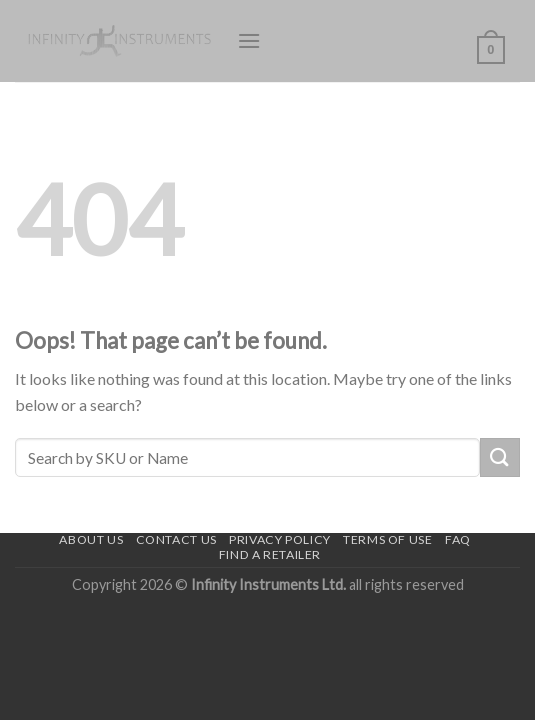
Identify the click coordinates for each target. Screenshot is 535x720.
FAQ (458, 539)
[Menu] (249, 40)
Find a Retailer (270, 554)
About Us (91, 539)
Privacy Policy (280, 539)
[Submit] (500, 457)
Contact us (176, 539)
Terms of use (387, 539)
